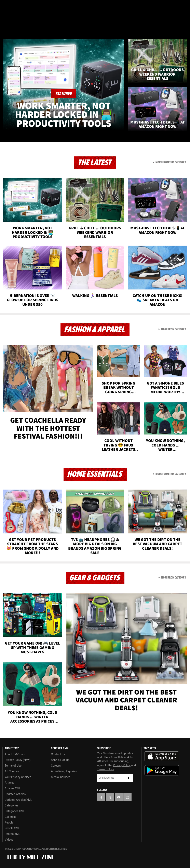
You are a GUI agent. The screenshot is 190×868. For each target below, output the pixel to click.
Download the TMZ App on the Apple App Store (162, 756)
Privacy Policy (122, 765)
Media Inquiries (61, 777)
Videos (9, 840)
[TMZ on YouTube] (119, 797)
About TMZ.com (15, 754)
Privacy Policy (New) (18, 760)
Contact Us (58, 754)
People (9, 822)
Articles (10, 783)
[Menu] (6, 27)
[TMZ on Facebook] (6, 7)
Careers (56, 766)
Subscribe (129, 778)
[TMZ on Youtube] (26, 7)
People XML (12, 828)
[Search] (184, 27)
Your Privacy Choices (18, 777)
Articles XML (13, 788)
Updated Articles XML (18, 800)
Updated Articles (15, 794)
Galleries (10, 817)
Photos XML (12, 834)
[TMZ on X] (16, 7)
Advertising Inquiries (64, 771)
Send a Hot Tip (60, 760)
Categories (11, 805)
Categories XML (15, 811)
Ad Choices (12, 771)
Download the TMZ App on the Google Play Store (162, 770)
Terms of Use (13, 766)
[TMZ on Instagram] (36, 7)
